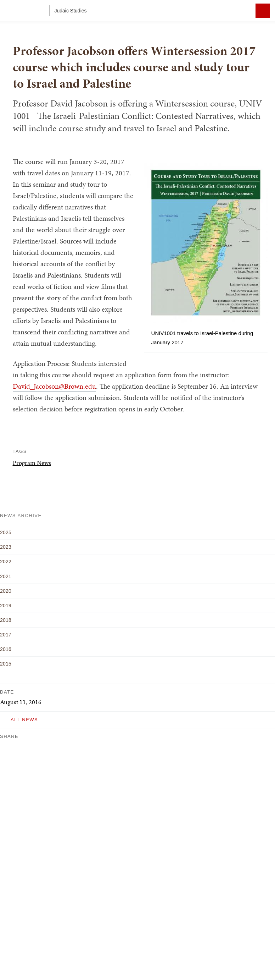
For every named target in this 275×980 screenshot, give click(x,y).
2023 (6, 547)
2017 (6, 635)
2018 (6, 620)
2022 (6, 562)
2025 (6, 532)
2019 (6, 606)
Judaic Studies (71, 11)
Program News (32, 463)
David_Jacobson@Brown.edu (54, 386)
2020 (6, 591)
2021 (6, 576)
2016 (6, 649)
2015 (6, 664)
